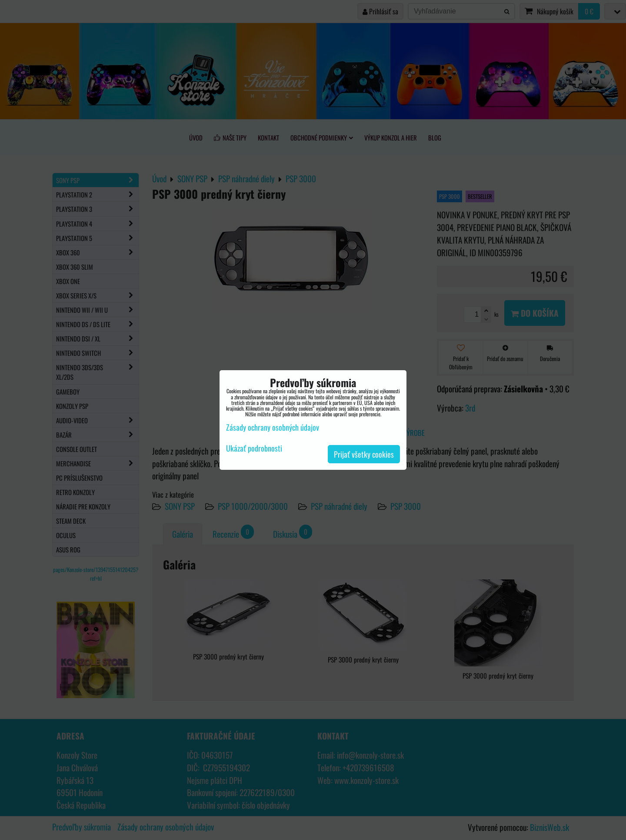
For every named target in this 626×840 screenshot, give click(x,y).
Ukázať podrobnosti (254, 448)
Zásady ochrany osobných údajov (273, 427)
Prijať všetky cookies (364, 454)
